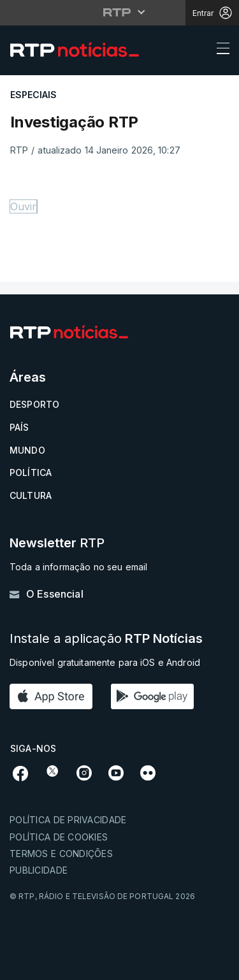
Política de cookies (59, 837)
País (19, 427)
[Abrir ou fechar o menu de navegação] (219, 50)
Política (31, 472)
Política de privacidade (68, 820)
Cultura (31, 495)
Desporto (34, 404)
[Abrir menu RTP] (119, 12)
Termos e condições (61, 854)
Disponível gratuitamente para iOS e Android (105, 662)
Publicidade (39, 870)
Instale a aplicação (106, 639)
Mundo (27, 450)
